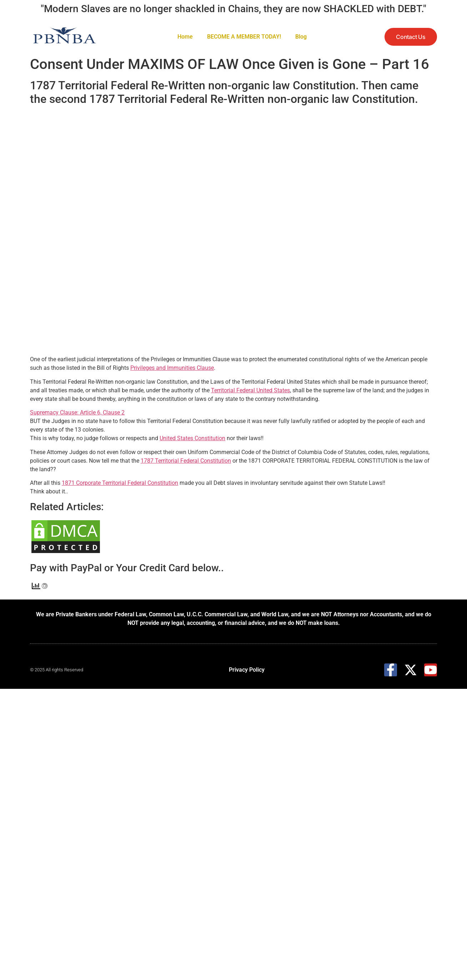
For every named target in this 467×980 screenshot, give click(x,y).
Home (185, 37)
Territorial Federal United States (250, 390)
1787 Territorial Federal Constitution (186, 461)
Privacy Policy (247, 670)
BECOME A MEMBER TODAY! (244, 37)
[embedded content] (244, 232)
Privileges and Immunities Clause (172, 368)
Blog (301, 37)
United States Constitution (192, 438)
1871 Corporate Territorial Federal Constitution (120, 483)
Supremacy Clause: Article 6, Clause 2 (77, 412)
